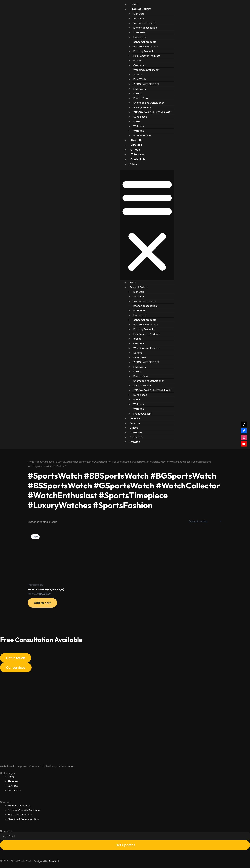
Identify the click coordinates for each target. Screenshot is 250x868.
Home (134, 4)
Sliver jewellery (142, 107)
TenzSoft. (54, 861)
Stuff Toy (139, 18)
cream (137, 60)
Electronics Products (146, 46)
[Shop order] (205, 521)
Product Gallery (141, 9)
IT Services (138, 154)
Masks (137, 93)
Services (136, 145)
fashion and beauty (145, 23)
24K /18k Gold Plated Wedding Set (153, 112)
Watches (139, 126)
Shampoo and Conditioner (149, 103)
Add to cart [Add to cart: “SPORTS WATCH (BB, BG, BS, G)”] (43, 603)
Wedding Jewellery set (146, 70)
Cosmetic (139, 65)
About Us (136, 140)
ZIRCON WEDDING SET (146, 84)
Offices (135, 150)
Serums (138, 75)
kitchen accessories (145, 28)
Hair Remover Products (147, 56)
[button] (147, 225)
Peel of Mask (141, 98)
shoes (137, 121)
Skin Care (139, 14)
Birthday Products (144, 51)
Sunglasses (140, 117)
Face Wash (140, 79)
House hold (140, 37)
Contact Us (138, 159)
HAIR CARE (140, 89)
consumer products (145, 42)
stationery (139, 32)
